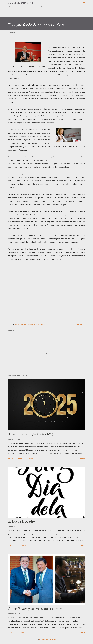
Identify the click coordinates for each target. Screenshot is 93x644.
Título (11, 12)
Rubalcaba (43, 325)
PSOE (38, 325)
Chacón (26, 325)
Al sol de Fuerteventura (22, 3)
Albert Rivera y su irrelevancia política (35, 608)
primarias (32, 325)
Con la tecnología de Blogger (47, 639)
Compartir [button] (79, 325)
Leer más (82, 458)
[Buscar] (77, 3)
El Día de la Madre (21, 521)
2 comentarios (22, 545)
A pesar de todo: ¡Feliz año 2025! (31, 434)
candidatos (19, 325)
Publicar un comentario (25, 458)
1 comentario (21, 632)
